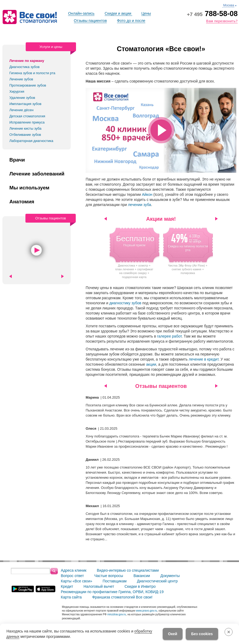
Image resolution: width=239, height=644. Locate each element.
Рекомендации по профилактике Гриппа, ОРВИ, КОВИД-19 (112, 592)
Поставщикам (115, 581)
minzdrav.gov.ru (117, 614)
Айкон (147, 194)
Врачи (17, 160)
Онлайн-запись (81, 13)
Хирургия (17, 91)
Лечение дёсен (21, 110)
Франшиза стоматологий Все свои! (122, 597)
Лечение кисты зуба (25, 128)
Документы (170, 576)
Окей (173, 634)
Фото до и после (131, 21)
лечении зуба (140, 205)
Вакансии (142, 576)
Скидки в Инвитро (140, 586)
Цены (146, 13)
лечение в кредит (204, 359)
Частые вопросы (109, 576)
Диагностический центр (157, 581)
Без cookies (202, 634)
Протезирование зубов (28, 85)
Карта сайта (71, 597)
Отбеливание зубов (25, 135)
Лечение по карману (27, 61)
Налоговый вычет (99, 586)
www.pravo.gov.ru (147, 611)
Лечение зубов (21, 79)
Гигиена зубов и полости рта (32, 73)
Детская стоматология (27, 116)
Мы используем (29, 188)
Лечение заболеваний (37, 174)
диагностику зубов (126, 303)
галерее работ (169, 336)
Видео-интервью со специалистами (128, 570)
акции (151, 364)
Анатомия (22, 202)
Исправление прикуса (27, 122)
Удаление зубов (22, 98)
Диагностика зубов (24, 67)
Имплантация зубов (25, 104)
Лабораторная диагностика (31, 141)
